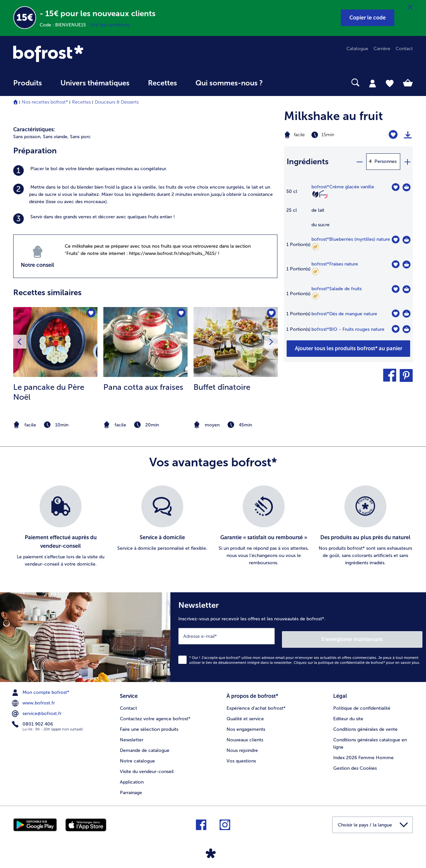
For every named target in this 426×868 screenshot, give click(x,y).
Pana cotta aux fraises (143, 387)
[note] (55, 425)
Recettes (81, 102)
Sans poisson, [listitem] (27, 137)
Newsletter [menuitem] (132, 735)
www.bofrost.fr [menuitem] (34, 700)
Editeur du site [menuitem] (348, 714)
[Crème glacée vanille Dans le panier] (407, 187)
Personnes (386, 161)
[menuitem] (28, 86)
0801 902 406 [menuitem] (33, 721)
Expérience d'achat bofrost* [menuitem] (256, 703)
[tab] (373, 83)
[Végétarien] (315, 194)
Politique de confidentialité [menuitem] (362, 703)
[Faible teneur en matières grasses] (315, 248)
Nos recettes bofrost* (45, 102)
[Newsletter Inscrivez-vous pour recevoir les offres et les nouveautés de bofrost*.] (298, 635)
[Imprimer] (408, 135)
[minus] (359, 162)
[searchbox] (286, 83)
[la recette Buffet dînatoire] (236, 342)
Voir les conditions (109, 25)
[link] (73, 54)
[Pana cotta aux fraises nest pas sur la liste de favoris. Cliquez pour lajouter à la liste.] (180, 314)
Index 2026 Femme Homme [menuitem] (363, 753)
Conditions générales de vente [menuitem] (365, 724)
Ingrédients (308, 161)
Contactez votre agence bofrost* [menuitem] (155, 714)
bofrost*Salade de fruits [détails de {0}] (337, 289)
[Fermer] (410, 7)
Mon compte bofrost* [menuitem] (41, 689)
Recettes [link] (162, 83)
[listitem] (145, 170)
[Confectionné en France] (323, 195)
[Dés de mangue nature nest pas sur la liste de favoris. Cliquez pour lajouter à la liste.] (395, 313)
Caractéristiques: (34, 129)
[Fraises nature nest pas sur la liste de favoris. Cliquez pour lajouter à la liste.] (395, 264)
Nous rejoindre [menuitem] (242, 745)
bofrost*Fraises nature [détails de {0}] (335, 264)
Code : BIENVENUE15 (65, 25)
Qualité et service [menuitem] (245, 714)
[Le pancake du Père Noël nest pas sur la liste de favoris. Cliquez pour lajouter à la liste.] (90, 314)
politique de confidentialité (341, 659)
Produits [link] (28, 83)
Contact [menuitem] (404, 49)
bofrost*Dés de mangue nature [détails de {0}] (344, 314)
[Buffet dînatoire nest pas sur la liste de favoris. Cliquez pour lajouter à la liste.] (271, 314)
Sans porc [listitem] (80, 137)
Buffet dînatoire (222, 387)
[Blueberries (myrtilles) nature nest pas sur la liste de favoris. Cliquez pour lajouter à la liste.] (395, 240)
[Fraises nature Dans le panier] (407, 264)
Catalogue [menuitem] (357, 49)
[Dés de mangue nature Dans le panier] (407, 314)
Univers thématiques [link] (95, 83)
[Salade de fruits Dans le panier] (407, 289)
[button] (368, 18)
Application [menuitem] (132, 777)
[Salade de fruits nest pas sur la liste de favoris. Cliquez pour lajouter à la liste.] (395, 289)
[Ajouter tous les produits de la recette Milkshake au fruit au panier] (348, 349)
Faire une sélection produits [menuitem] (149, 724)
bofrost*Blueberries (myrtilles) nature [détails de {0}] (351, 239)
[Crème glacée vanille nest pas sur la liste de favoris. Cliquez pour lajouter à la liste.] (395, 187)
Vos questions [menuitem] (241, 756)
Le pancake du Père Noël (49, 392)
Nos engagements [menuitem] (246, 724)
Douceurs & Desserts (117, 102)
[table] (348, 262)
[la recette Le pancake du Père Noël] (55, 342)
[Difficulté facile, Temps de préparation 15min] (326, 135)
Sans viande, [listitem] (56, 137)
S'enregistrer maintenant (383, 636)
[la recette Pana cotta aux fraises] (145, 342)
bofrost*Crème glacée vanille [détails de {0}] (343, 187)
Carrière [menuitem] (382, 49)
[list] (213, 527)
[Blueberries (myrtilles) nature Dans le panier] (407, 240)
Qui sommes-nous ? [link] (229, 83)
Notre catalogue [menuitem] (137, 756)
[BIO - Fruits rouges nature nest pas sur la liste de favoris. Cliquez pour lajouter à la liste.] (395, 329)
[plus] (407, 162)
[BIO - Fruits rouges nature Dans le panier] (407, 329)
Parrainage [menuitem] (131, 788)
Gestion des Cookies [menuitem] (355, 763)
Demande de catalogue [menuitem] (145, 745)
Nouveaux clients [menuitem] (245, 735)
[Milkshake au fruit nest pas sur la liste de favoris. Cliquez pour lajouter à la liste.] (393, 135)
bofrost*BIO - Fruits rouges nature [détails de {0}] (348, 329)
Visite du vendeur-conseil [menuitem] (147, 767)
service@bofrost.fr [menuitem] (37, 710)
